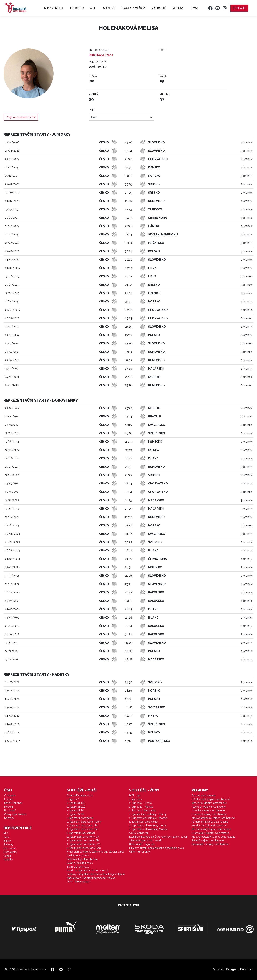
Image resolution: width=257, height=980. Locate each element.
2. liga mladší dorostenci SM (83, 840)
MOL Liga (135, 796)
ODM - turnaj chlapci (79, 882)
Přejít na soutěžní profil (21, 117)
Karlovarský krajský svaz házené (210, 844)
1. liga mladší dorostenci (81, 833)
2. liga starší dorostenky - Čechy (148, 814)
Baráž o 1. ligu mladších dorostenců (87, 870)
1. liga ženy (136, 799)
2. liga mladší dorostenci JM (83, 837)
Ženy (7, 837)
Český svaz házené (15, 814)
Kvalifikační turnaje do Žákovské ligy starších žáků (95, 852)
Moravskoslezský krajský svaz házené (213, 837)
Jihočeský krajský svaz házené (209, 803)
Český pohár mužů (78, 855)
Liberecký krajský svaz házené (209, 814)
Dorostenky (10, 852)
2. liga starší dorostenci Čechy (84, 822)
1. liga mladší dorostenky (144, 822)
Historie (9, 799)
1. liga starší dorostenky (143, 810)
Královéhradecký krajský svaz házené (213, 818)
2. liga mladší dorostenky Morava (148, 829)
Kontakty (9, 818)
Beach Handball (13, 803)
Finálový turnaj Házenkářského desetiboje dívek (157, 848)
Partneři (9, 807)
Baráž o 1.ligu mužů (78, 867)
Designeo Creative (239, 969)
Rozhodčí (10, 810)
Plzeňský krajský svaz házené (209, 807)
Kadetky (8, 860)
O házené (10, 796)
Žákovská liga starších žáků (82, 859)
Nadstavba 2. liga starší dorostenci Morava (91, 878)
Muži (6, 833)
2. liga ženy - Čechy (141, 803)
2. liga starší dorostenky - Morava (148, 818)
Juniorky (8, 845)
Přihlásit (239, 8)
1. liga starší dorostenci (80, 818)
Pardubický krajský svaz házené (210, 822)
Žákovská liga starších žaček (145, 840)
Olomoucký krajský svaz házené (210, 833)
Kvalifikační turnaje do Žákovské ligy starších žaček (158, 837)
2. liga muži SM (75, 814)
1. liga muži (73, 799)
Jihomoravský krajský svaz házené (211, 829)
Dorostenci (10, 848)
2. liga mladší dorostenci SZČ (84, 848)
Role (92, 110)
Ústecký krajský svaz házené (208, 810)
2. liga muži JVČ (76, 803)
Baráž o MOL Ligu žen (142, 844)
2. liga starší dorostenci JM (82, 825)
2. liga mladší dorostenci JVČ (84, 844)
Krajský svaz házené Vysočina (209, 825)
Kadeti (7, 856)
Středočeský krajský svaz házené (211, 799)
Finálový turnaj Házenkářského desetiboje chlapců (96, 874)
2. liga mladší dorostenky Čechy (148, 825)
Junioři (7, 841)
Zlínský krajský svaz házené (208, 840)
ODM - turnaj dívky (140, 852)
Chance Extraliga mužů (80, 796)
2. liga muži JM (75, 810)
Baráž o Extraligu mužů (80, 863)
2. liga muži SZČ (76, 807)
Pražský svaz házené (204, 796)
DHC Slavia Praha (101, 55)
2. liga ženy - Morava (141, 807)
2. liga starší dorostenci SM (82, 829)
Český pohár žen (139, 833)
